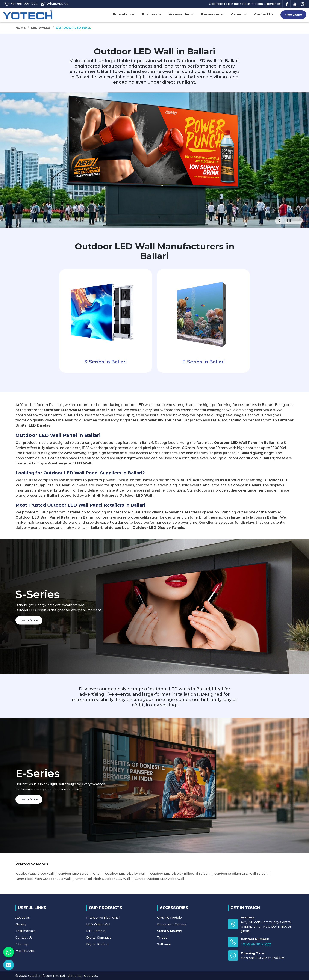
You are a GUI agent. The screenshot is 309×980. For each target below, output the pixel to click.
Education (124, 14)
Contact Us (264, 14)
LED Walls (41, 28)
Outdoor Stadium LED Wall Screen (241, 874)
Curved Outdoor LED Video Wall (159, 879)
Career (239, 14)
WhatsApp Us (55, 4)
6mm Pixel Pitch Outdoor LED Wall (103, 879)
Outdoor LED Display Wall (125, 874)
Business (152, 14)
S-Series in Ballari (106, 362)
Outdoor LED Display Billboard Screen (180, 874)
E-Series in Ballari (204, 362)
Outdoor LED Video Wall (35, 874)
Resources (213, 14)
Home (20, 28)
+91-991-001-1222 (21, 4)
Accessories (181, 14)
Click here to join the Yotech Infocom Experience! (245, 4)
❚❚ (289, 220)
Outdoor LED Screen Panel (79, 874)
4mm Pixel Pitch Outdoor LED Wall (43, 879)
